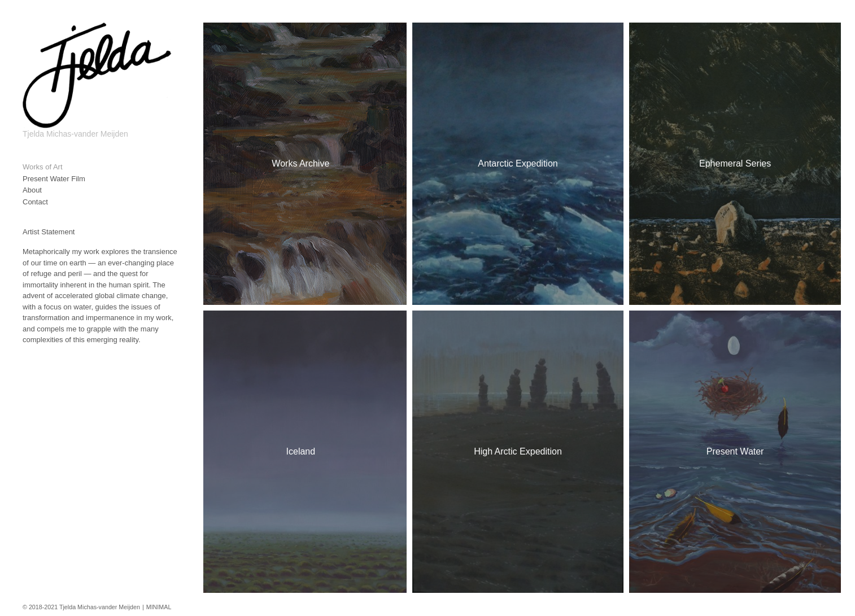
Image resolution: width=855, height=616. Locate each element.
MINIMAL (159, 607)
